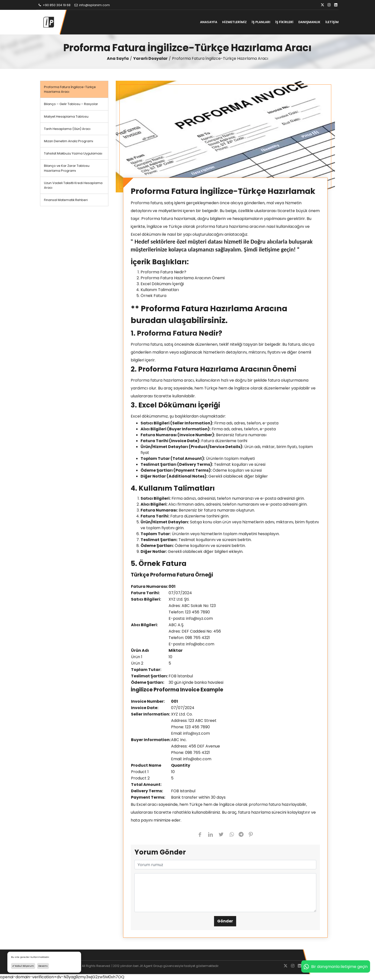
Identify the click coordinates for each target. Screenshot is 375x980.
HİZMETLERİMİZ (234, 22)
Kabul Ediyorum (23, 966)
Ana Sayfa (118, 58)
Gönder (225, 921)
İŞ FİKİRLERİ (284, 22)
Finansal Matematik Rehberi (66, 200)
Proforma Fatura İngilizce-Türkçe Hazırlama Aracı (70, 89)
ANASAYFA (209, 22)
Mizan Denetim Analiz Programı (69, 141)
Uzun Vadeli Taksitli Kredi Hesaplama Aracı (73, 185)
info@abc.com (200, 644)
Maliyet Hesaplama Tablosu (66, 117)
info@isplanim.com (92, 5)
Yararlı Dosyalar (150, 58)
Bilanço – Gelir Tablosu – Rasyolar (71, 104)
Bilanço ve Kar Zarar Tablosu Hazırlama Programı (67, 168)
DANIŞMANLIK (309, 22)
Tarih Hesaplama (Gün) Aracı (67, 129)
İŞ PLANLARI (261, 22)
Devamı (43, 966)
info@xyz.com (199, 618)
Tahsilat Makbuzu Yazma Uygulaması (73, 153)
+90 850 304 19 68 (54, 5)
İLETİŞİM (332, 22)
